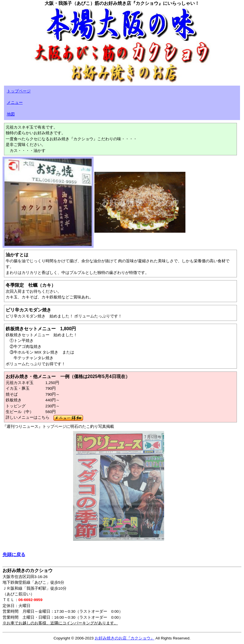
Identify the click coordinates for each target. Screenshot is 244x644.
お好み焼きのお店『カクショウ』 (125, 638)
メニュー (15, 103)
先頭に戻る (14, 555)
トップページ (19, 91)
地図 (11, 114)
